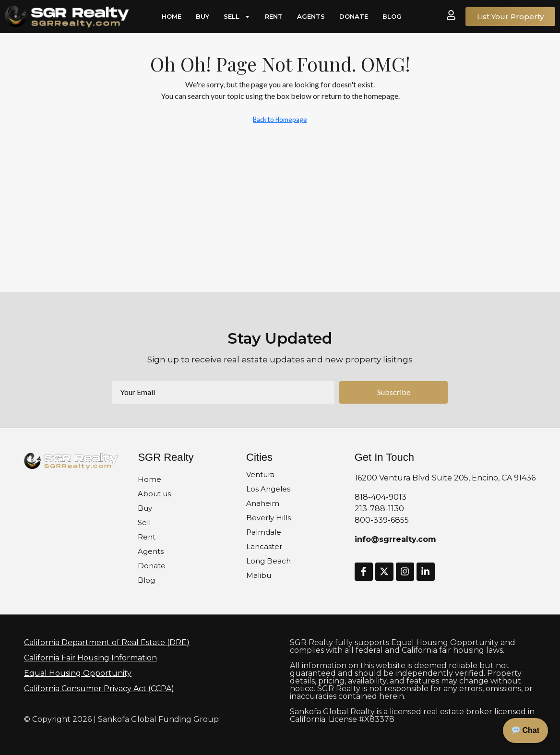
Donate (354, 16)
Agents (311, 16)
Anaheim (263, 503)
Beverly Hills (268, 518)
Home (172, 16)
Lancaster (264, 546)
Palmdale (264, 532)
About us (154, 494)
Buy (203, 16)
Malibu (259, 575)
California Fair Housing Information (90, 658)
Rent (274, 16)
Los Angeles (268, 489)
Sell (237, 17)
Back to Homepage (280, 119)
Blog (392, 16)
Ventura (260, 474)
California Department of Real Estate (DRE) (107, 642)
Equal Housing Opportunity (78, 673)
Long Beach (268, 561)
